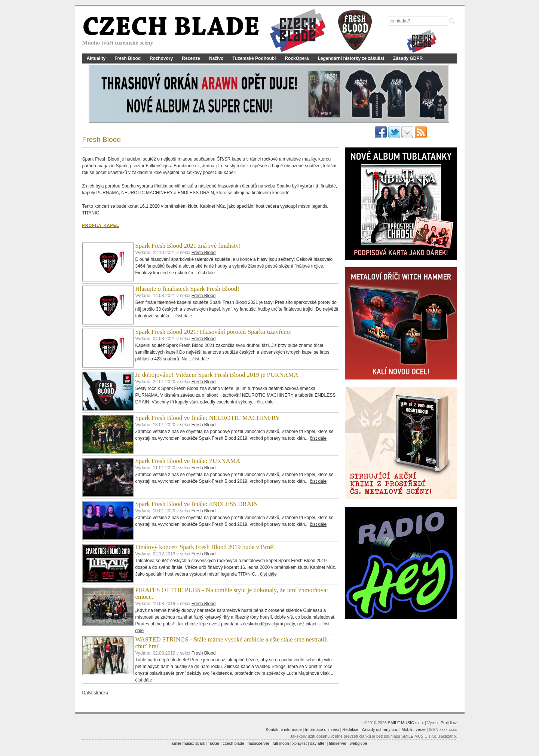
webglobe (358, 743)
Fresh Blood (128, 58)
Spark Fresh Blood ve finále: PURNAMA (188, 461)
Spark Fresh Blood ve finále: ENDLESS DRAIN (197, 504)
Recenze (191, 58)
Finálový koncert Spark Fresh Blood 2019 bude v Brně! (205, 547)
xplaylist (300, 743)
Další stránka (95, 693)
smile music (183, 743)
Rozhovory (161, 58)
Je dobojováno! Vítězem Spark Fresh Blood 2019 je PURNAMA (217, 375)
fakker (214, 743)
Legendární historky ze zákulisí (351, 58)
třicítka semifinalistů (174, 186)
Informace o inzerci (322, 729)
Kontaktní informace (284, 729)
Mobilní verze (413, 729)
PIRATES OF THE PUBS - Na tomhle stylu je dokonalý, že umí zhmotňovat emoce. (232, 593)
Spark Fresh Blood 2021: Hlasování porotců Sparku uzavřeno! (214, 332)
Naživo (216, 58)
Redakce (350, 729)
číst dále (207, 273)
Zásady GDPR (408, 58)
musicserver (258, 743)
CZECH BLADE (171, 28)
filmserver (338, 743)
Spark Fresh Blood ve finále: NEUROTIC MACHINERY (208, 418)
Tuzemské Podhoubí (254, 58)
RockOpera (297, 58)
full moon (281, 743)
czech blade (233, 743)
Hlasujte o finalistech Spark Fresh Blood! (187, 289)
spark (200, 743)
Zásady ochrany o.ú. (380, 729)
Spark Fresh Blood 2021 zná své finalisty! (188, 246)
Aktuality (96, 58)
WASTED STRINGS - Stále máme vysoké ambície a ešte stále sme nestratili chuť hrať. (232, 643)
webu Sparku (278, 186)
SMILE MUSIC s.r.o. (406, 723)
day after (318, 743)
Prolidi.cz (449, 723)
